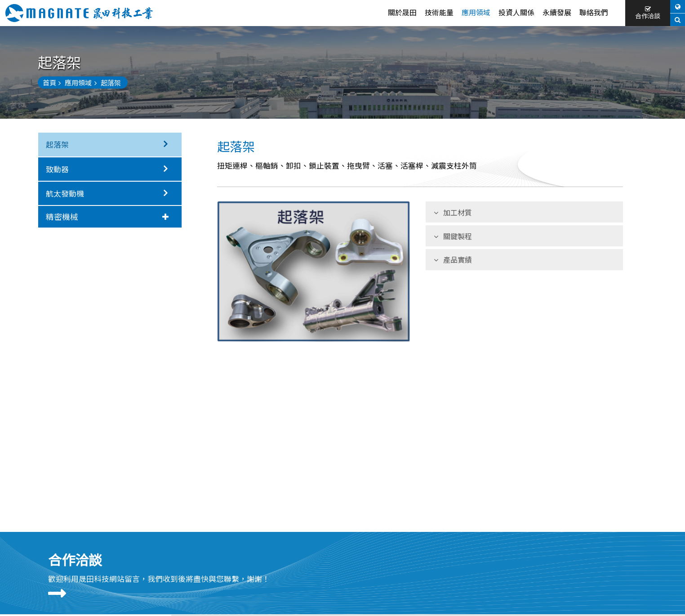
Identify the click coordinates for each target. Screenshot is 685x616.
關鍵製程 (453, 236)
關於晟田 (402, 12)
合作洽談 (648, 13)
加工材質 (453, 212)
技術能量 (439, 12)
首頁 (52, 82)
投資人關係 (516, 12)
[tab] (110, 217)
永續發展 (557, 12)
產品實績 (453, 259)
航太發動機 (110, 193)
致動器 (110, 169)
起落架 (110, 144)
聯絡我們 (594, 12)
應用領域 (476, 12)
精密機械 (107, 216)
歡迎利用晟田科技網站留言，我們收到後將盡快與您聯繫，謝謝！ (159, 579)
